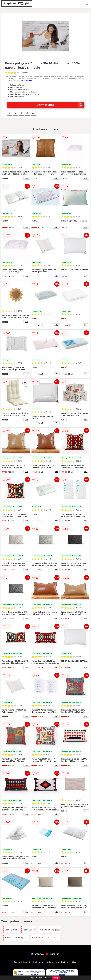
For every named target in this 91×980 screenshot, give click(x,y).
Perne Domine (12, 930)
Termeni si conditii (23, 962)
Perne (56, 937)
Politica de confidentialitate (46, 962)
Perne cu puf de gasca (50, 930)
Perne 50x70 (29, 930)
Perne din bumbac (41, 937)
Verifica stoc (60, 105)
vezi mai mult (26, 80)
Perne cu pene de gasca (16, 937)
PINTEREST (52, 954)
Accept (56, 978)
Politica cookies (69, 962)
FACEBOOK (37, 954)
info (27, 178)
